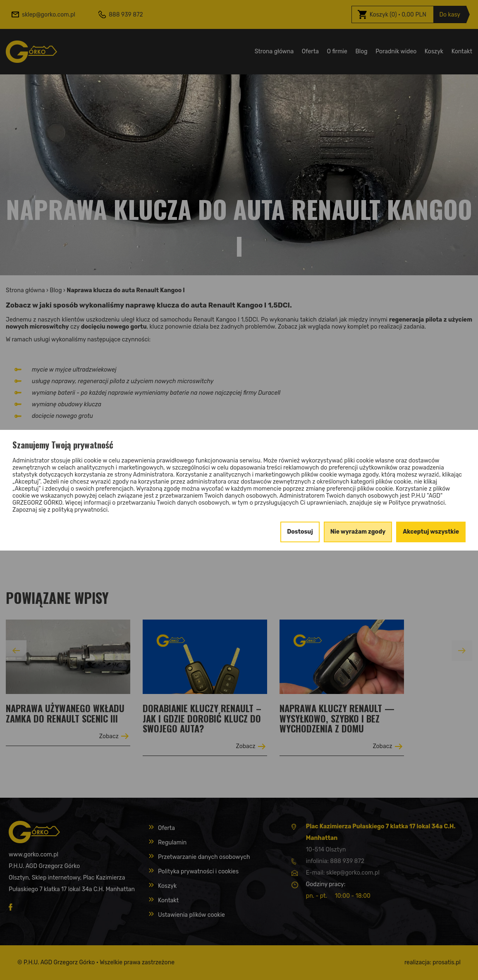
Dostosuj (300, 532)
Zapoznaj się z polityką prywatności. (61, 510)
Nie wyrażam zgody (358, 532)
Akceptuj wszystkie (431, 532)
